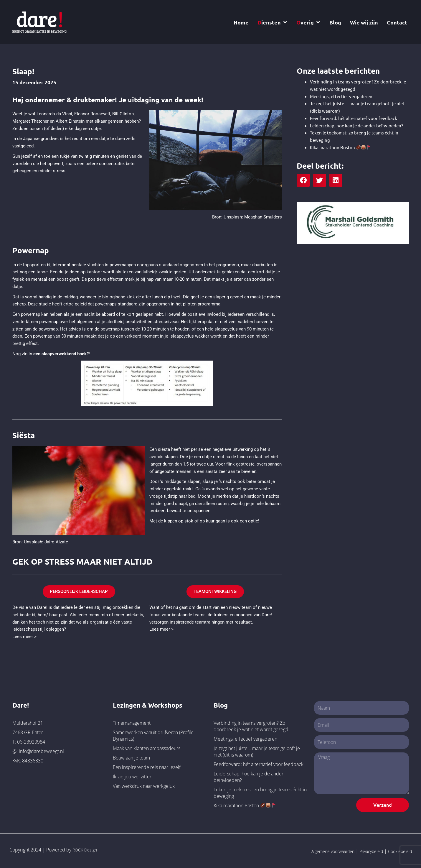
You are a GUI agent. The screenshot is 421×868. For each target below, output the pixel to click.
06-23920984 (31, 741)
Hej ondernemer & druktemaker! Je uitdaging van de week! (118, 99)
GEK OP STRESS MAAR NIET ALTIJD (93, 561)
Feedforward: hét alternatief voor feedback (354, 118)
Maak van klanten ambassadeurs (147, 747)
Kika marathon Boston (340, 147)
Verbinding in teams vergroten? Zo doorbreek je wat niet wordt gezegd (251, 725)
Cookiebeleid (398, 850)
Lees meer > (24, 635)
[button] (303, 180)
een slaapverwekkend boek (60, 354)
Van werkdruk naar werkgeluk (144, 785)
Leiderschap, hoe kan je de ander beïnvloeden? (356, 125)
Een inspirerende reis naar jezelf (147, 766)
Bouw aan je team (131, 757)
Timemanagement (132, 722)
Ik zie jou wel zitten (133, 775)
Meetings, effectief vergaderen (341, 96)
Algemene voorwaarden (321, 850)
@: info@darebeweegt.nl (38, 750)
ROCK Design (86, 849)
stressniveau (166, 322)
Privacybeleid (365, 850)
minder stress (52, 171)
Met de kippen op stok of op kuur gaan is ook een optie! (204, 521)
